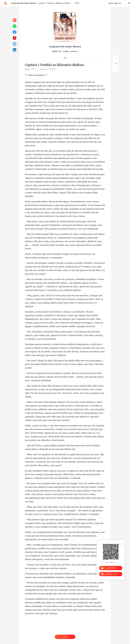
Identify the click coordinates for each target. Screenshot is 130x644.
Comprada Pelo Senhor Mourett (23, 3)
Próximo (65, 637)
